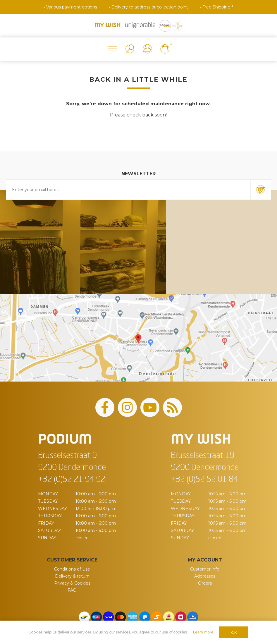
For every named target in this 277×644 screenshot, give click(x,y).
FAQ (72, 590)
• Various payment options (70, 7)
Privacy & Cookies (72, 583)
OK (234, 632)
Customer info (205, 569)
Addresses (205, 576)
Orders (205, 583)
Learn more (203, 632)
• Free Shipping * (216, 7)
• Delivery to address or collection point (148, 7)
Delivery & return (72, 576)
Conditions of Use (72, 569)
